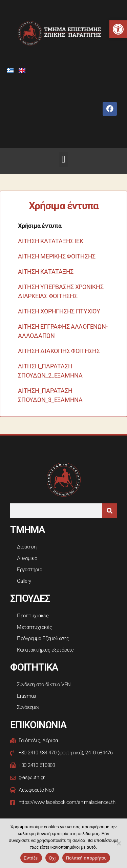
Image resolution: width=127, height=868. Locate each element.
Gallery (24, 581)
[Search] (110, 511)
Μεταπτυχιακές (35, 627)
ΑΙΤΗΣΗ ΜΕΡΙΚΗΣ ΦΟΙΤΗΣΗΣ (57, 256)
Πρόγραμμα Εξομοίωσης (43, 638)
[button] (118, 29)
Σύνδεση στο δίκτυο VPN (44, 684)
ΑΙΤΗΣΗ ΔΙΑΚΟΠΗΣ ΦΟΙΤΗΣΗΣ (59, 351)
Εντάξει (31, 858)
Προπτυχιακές (33, 616)
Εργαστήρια (29, 570)
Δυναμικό (27, 558)
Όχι (52, 858)
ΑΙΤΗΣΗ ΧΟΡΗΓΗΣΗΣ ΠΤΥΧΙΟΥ (59, 311)
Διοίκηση (27, 547)
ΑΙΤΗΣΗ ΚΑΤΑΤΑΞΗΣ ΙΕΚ (51, 241)
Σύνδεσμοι (28, 707)
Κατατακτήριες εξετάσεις (45, 650)
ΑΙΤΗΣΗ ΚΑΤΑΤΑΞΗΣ (46, 272)
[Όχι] (119, 843)
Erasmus (27, 696)
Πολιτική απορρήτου (86, 858)
